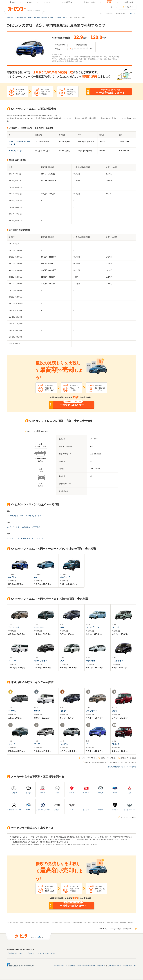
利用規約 (72, 966)
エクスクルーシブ (15, 151)
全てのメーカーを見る (128, 817)
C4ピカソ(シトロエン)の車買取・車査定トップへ (117, 929)
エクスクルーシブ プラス (31, 527)
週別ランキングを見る (109, 758)
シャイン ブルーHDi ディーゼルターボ (29, 538)
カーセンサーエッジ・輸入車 (46, 953)
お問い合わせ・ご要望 (114, 966)
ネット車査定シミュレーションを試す (123, 762)
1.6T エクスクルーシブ (15, 516)
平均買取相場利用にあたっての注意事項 (122, 767)
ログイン (114, 7)
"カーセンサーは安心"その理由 (86, 966)
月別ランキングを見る (128, 758)
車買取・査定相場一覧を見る (96, 762)
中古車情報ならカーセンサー (15, 953)
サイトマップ (132, 13)
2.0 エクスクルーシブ (33, 516)
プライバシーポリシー (61, 966)
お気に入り (129, 7)
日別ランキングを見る (89, 758)
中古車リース (31, 953)
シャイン (10, 538)
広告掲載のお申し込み (130, 966)
